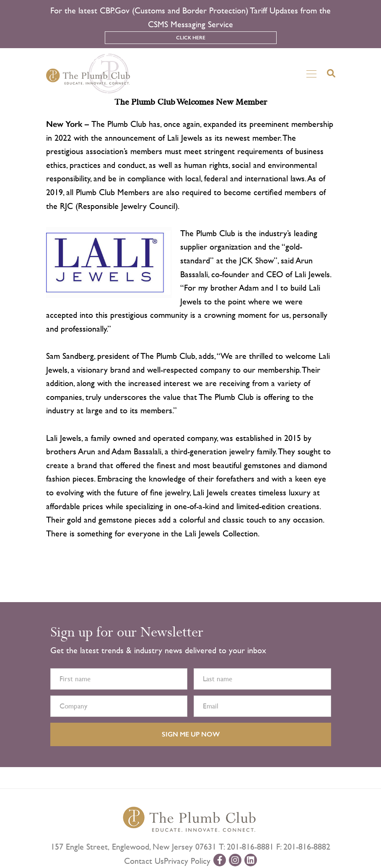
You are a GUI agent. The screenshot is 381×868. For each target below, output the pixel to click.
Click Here (191, 38)
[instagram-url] (235, 860)
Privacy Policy (187, 861)
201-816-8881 (250, 847)
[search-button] (331, 73)
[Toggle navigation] (311, 73)
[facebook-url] (220, 860)
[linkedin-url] (251, 860)
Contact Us (144, 861)
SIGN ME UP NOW (191, 734)
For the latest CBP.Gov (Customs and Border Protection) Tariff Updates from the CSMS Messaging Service (190, 18)
